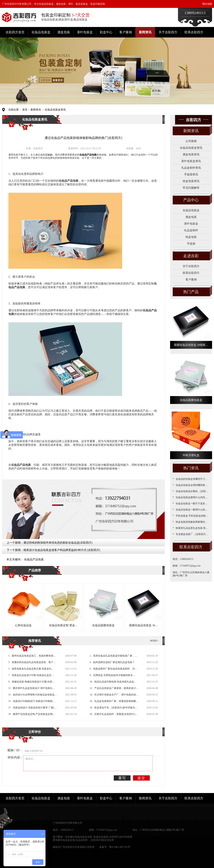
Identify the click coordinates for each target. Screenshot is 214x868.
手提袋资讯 (191, 174)
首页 (25, 110)
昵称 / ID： (15, 750)
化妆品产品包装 (34, 559)
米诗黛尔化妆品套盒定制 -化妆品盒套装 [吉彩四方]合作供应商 (99, 837)
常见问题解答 (191, 188)
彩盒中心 (106, 32)
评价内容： (15, 757)
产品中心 (191, 200)
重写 (122, 778)
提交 (141, 778)
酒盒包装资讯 (191, 154)
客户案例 (126, 32)
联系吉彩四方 (194, 32)
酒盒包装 (64, 32)
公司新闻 (191, 141)
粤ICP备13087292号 (120, 847)
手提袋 (191, 244)
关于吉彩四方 (168, 32)
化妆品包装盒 (41, 32)
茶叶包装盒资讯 (191, 161)
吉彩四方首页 (15, 32)
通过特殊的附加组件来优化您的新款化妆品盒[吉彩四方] (58, 543)
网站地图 (207, 4)
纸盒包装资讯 (191, 181)
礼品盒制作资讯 (191, 168)
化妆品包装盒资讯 (55, 110)
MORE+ (154, 641)
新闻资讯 (145, 32)
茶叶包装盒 (85, 32)
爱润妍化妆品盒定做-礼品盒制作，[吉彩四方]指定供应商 (83, 840)
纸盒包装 (191, 237)
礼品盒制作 (191, 230)
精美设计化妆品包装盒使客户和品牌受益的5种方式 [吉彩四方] (62, 550)
